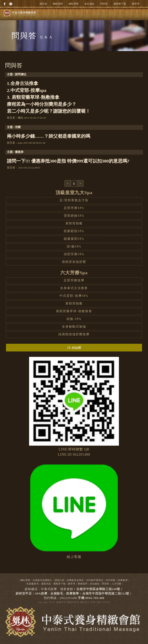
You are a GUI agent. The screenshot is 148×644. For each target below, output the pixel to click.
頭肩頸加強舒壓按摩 (74, 334)
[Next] (80, 183)
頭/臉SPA (74, 246)
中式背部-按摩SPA (74, 296)
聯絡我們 (58, 4)
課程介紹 (59, 580)
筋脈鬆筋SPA (74, 231)
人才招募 (116, 584)
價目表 (43, 4)
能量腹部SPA (74, 239)
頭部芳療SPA (74, 254)
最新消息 (46, 584)
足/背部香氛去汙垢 (74, 200)
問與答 (104, 4)
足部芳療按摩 (74, 280)
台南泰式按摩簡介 (42, 580)
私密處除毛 (33, 584)
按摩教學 (123, 580)
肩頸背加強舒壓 (74, 262)
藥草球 (136, 4)
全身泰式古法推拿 (74, 288)
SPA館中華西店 (95, 580)
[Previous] (68, 183)
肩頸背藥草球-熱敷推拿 (74, 311)
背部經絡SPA (74, 216)
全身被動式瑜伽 (74, 327)
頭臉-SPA (74, 319)
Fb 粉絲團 (74, 348)
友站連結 (89, 4)
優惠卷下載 (120, 4)
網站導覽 (74, 4)
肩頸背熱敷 (74, 223)
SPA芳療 (111, 580)
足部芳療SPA (74, 208)
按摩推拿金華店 (75, 580)
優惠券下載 (60, 584)
